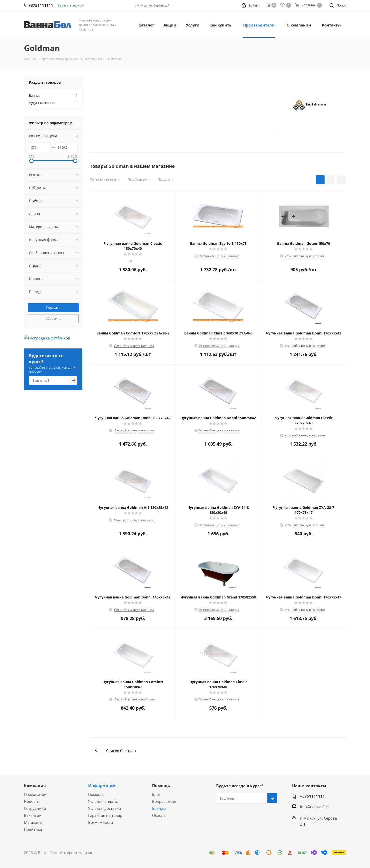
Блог (156, 794)
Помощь (96, 794)
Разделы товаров (45, 82)
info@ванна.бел (314, 807)
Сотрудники (35, 808)
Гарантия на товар (105, 815)
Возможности (101, 822)
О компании (35, 794)
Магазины (33, 822)
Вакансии (33, 815)
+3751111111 (312, 796)
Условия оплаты (103, 801)
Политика (33, 829)
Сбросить (53, 318)
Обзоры (159, 815)
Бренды (159, 808)
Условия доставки (105, 808)
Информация (102, 786)
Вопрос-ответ (164, 801)
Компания (35, 786)
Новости (32, 801)
